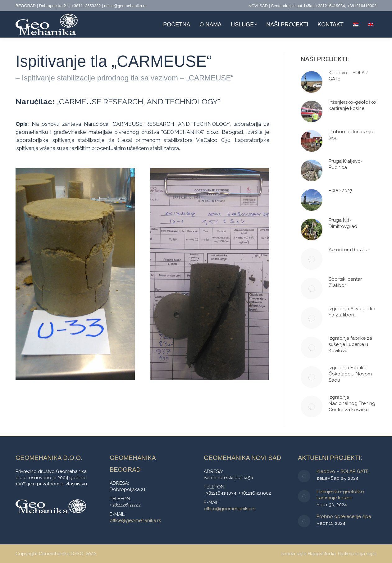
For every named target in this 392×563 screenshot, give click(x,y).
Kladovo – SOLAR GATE (348, 76)
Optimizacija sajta (357, 554)
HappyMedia (322, 554)
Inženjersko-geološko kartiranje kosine (352, 105)
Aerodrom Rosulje (349, 250)
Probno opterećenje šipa (351, 135)
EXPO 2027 (340, 191)
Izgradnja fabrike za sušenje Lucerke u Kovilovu (350, 344)
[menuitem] (177, 25)
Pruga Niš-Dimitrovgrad (343, 223)
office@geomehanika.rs (135, 520)
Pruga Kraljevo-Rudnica (346, 164)
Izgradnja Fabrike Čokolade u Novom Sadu (350, 374)
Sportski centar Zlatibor (345, 282)
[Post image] (312, 82)
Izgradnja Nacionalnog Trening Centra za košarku (352, 403)
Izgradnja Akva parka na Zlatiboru (352, 312)
